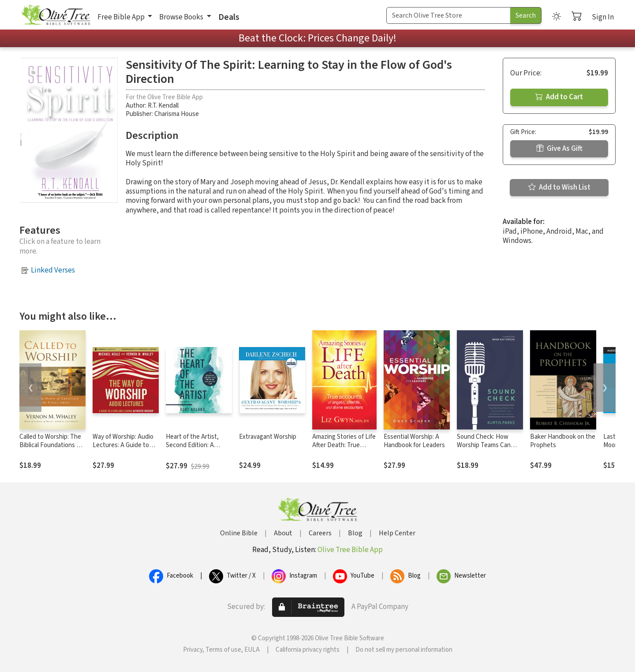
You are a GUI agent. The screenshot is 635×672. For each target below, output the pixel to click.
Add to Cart (559, 97)
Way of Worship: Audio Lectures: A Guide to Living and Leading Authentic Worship (123, 449)
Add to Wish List (559, 187)
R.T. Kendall (163, 106)
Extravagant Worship (268, 437)
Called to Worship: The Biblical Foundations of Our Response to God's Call (51, 449)
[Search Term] (448, 15)
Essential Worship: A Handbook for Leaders (414, 441)
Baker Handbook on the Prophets (563, 441)
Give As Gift (559, 149)
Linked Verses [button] (53, 270)
